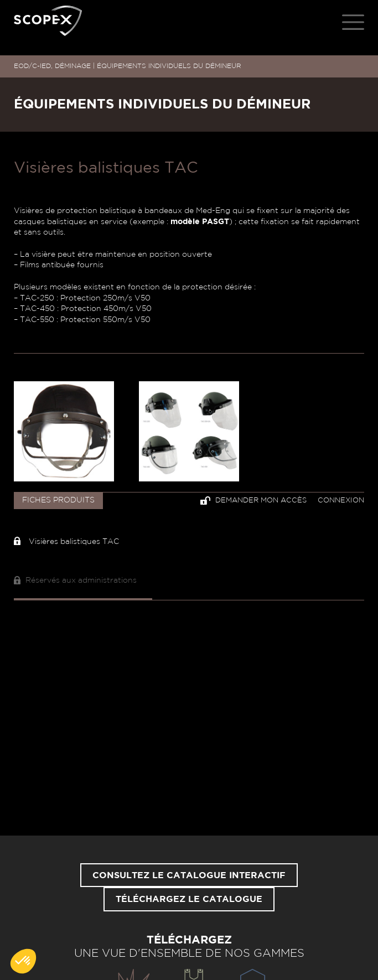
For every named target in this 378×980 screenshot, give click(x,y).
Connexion (341, 501)
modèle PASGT (200, 222)
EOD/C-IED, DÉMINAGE (52, 66)
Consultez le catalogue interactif (189, 875)
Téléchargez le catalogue (189, 899)
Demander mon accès (253, 501)
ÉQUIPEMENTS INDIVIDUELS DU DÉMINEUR (169, 66)
